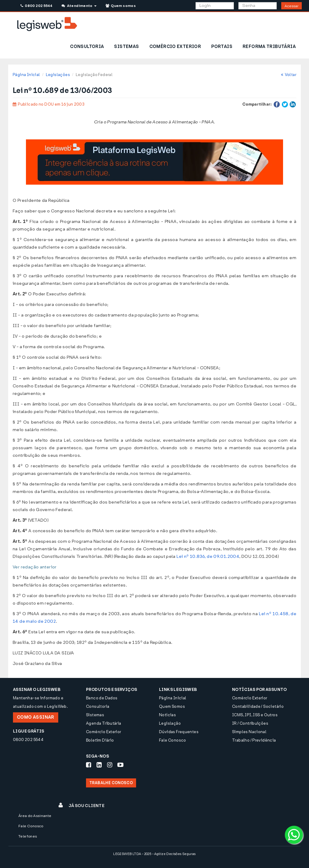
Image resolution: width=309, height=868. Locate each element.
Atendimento (79, 6)
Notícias (167, 715)
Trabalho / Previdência (254, 740)
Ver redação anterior (35, 567)
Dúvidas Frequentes (179, 732)
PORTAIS (222, 47)
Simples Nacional (249, 732)
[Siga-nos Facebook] (89, 765)
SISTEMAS (126, 47)
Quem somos (121, 6)
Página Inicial (26, 75)
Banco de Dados (102, 698)
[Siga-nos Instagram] (110, 765)
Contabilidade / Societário (258, 706)
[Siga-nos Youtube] (120, 765)
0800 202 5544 (36, 6)
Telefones (28, 836)
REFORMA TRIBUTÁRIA (269, 47)
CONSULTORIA (87, 47)
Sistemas (95, 715)
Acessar (291, 6)
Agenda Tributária (104, 723)
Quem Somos (172, 706)
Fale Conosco (173, 740)
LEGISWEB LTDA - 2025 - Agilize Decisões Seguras (154, 854)
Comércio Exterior (104, 732)
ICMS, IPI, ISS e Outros (255, 715)
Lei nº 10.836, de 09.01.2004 (208, 556)
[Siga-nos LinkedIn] (99, 765)
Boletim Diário (100, 740)
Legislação (170, 723)
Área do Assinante (35, 816)
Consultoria (98, 706)
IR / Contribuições (250, 723)
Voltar (289, 75)
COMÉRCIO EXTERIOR (175, 47)
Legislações (58, 75)
